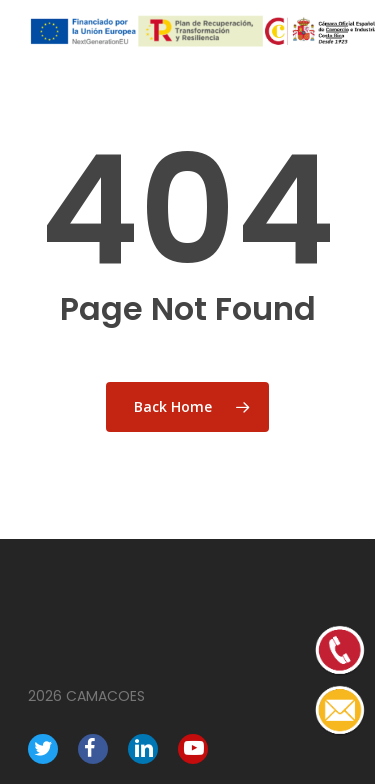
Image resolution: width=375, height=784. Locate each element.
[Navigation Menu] (337, 32)
